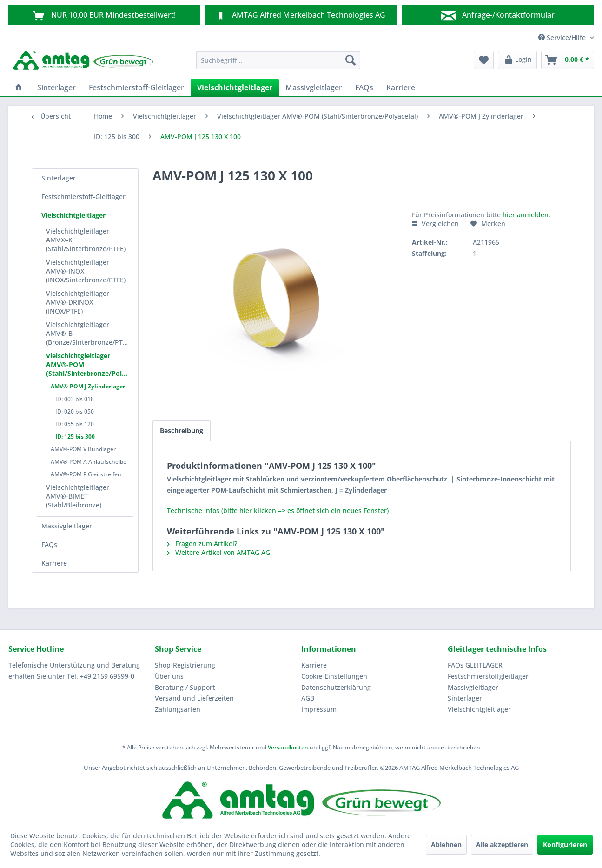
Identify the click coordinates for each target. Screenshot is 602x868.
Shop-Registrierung (185, 665)
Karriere (54, 563)
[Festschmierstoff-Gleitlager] (136, 87)
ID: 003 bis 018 (75, 399)
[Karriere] (401, 87)
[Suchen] (351, 60)
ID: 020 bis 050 (75, 411)
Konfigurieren (565, 845)
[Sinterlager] (56, 87)
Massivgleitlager (67, 526)
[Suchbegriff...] (278, 60)
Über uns (169, 676)
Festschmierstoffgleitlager (488, 676)
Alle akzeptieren (502, 845)
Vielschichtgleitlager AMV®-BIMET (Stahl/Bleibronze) (78, 496)
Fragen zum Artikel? (202, 544)
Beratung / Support (185, 687)
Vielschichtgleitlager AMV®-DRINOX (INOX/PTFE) (78, 302)
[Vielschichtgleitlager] (235, 87)
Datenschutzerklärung (336, 687)
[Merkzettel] (484, 60)
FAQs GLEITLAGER (475, 665)
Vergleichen (435, 224)
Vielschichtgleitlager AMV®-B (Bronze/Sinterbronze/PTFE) (89, 333)
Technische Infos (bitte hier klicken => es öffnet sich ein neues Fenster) (278, 511)
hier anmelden (526, 215)
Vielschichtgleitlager (73, 215)
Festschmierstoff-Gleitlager (83, 197)
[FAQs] (364, 87)
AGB (308, 698)
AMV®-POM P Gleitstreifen (86, 474)
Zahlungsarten (178, 709)
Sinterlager (59, 178)
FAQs (49, 544)
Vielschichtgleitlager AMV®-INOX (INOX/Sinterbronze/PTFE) (86, 271)
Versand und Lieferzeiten (194, 698)
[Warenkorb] (568, 60)
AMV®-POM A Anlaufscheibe (89, 462)
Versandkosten (288, 747)
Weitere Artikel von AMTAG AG (218, 552)
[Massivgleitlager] (314, 87)
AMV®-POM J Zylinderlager (88, 386)
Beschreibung (182, 431)
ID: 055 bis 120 (75, 424)
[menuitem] (278, 60)
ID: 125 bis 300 (75, 437)
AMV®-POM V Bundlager (83, 449)
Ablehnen (446, 845)
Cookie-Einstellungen (334, 676)
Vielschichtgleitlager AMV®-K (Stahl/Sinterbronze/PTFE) (86, 240)
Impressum (319, 709)
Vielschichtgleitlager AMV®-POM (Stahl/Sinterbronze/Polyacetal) (90, 364)
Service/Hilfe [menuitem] (563, 37)
